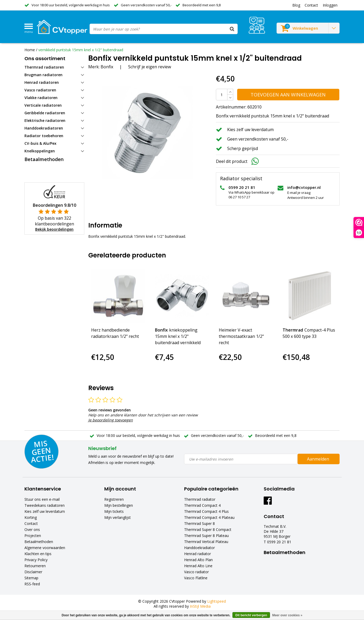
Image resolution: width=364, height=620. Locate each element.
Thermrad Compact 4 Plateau (209, 517)
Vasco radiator (196, 572)
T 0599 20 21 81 (277, 542)
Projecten (33, 536)
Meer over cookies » (287, 615)
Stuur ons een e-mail (42, 499)
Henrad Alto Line (198, 566)
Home (30, 50)
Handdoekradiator (199, 548)
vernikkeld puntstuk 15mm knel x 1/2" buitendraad (81, 50)
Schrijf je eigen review (150, 67)
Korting (31, 517)
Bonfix (107, 67)
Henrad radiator (197, 554)
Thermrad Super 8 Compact (208, 529)
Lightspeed (217, 601)
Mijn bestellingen (119, 505)
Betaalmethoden (39, 542)
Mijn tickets (114, 511)
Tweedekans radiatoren (45, 505)
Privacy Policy (36, 560)
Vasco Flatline (196, 578)
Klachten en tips (38, 554)
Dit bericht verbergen (251, 615)
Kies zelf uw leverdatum (45, 511)
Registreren (114, 499)
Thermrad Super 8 (199, 523)
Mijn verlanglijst (118, 517)
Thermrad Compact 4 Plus (206, 511)
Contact (31, 523)
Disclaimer (33, 572)
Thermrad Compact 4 (202, 505)
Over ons (32, 529)
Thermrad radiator (200, 499)
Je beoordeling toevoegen (111, 420)
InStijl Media (200, 606)
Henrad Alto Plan (198, 560)
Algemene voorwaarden (45, 548)
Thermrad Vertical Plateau (206, 542)
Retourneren (35, 566)
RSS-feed (32, 584)
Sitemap (31, 578)
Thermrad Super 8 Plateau (206, 536)
